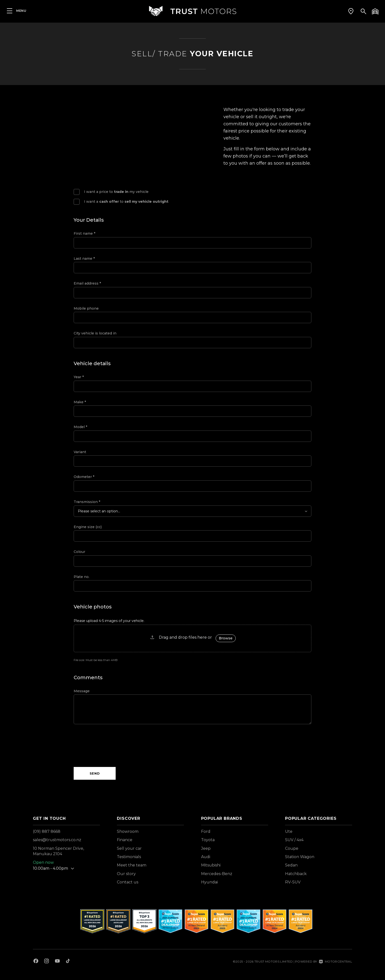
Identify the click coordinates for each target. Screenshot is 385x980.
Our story (126, 874)
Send (95, 773)
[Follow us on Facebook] (36, 962)
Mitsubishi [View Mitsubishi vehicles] (211, 865)
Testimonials (129, 857)
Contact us (128, 882)
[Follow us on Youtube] (57, 962)
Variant (80, 452)
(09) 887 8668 (47, 831)
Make (80, 402)
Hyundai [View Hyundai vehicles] (209, 882)
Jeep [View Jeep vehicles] (206, 848)
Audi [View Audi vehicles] (206, 857)
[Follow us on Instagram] (47, 962)
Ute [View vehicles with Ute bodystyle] (289, 831)
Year (79, 377)
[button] (351, 11)
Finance (125, 840)
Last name (84, 259)
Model (80, 427)
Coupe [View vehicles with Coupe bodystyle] (292, 848)
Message (82, 691)
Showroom (128, 831)
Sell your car (129, 848)
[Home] (192, 11)
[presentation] (111, 746)
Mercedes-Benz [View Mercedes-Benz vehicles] (217, 874)
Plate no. (82, 577)
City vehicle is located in (95, 333)
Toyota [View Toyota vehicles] (208, 840)
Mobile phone (86, 308)
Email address (87, 283)
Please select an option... (99, 511)
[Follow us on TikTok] (68, 962)
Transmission (87, 502)
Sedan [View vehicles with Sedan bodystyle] (291, 865)
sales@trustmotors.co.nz (57, 840)
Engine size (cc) (88, 527)
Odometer (84, 477)
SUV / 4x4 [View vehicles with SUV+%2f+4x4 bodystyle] (294, 840)
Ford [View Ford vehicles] (206, 831)
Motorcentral (336, 961)
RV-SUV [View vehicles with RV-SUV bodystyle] (293, 882)
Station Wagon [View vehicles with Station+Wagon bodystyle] (300, 857)
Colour (79, 552)
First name (84, 233)
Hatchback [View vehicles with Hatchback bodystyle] (296, 874)
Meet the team (132, 865)
